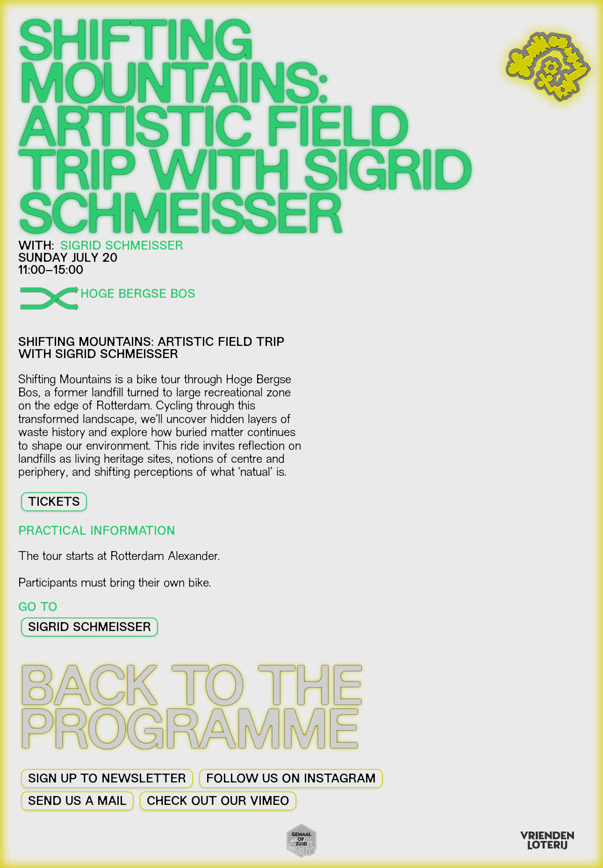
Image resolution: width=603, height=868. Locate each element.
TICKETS (54, 503)
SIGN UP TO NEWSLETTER (107, 780)
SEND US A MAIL (77, 802)
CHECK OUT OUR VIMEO (218, 802)
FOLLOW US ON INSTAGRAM (291, 780)
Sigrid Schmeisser (90, 628)
